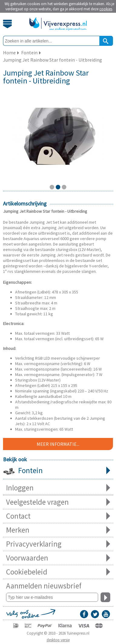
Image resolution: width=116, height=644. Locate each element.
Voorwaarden (58, 558)
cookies (106, 9)
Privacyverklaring (58, 544)
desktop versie (58, 640)
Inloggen (58, 488)
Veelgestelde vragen (58, 502)
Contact (58, 516)
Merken (58, 530)
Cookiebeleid (58, 572)
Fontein (58, 471)
